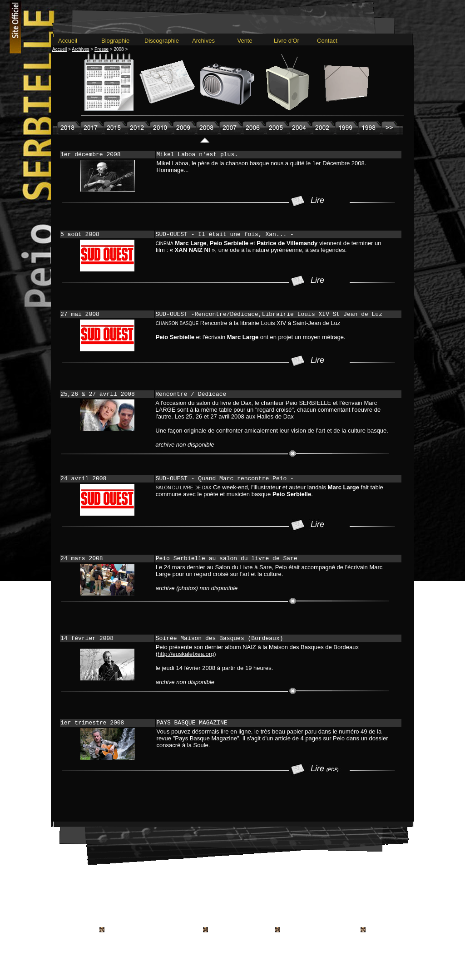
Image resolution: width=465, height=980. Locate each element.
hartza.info (339, 930)
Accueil (68, 41)
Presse (241, 897)
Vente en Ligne (308, 897)
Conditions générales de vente (207, 921)
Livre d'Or (287, 41)
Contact (327, 41)
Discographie (162, 41)
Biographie (115, 41)
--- (232, 433)
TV (279, 897)
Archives (201, 41)
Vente (242, 41)
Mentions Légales (275, 921)
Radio (263, 897)
